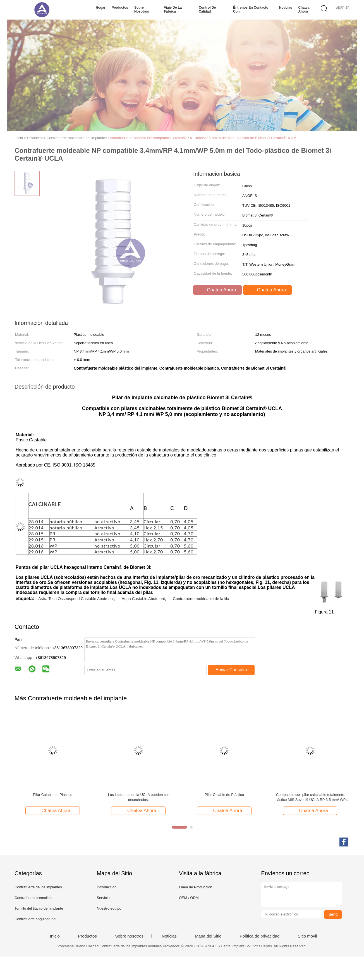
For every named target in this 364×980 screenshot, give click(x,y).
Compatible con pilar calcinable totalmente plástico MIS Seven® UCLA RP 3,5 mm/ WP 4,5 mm (310, 797)
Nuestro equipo (109, 908)
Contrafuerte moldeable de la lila (201, 599)
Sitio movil (307, 936)
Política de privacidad (260, 936)
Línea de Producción (196, 887)
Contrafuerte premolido (33, 898)
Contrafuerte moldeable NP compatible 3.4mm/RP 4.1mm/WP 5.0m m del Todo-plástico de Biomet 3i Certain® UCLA (202, 138)
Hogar (101, 8)
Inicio (55, 936)
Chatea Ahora (304, 9)
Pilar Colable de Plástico (53, 795)
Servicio (103, 898)
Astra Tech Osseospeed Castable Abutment (76, 599)
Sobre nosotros (142, 9)
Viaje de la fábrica (173, 9)
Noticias (286, 8)
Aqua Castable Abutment (143, 599)
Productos (120, 8)
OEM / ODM (189, 898)
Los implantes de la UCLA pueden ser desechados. (138, 797)
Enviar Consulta (231, 670)
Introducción (106, 887)
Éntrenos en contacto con (251, 9)
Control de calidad (207, 9)
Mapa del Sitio (208, 936)
